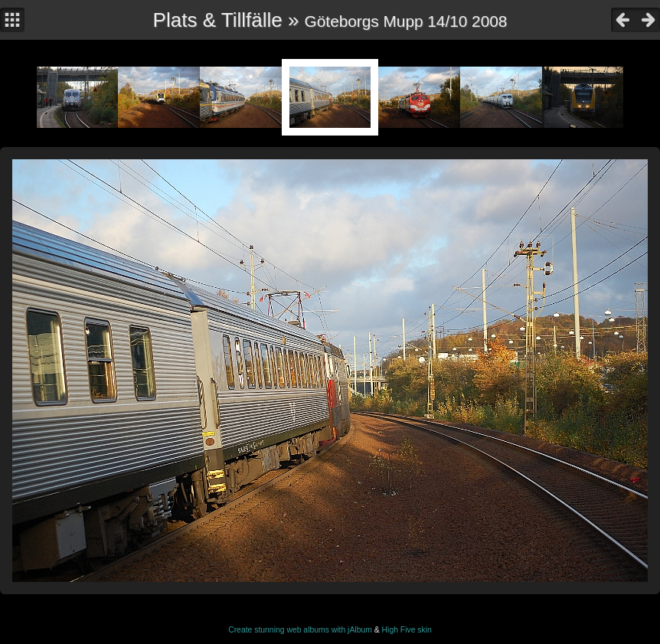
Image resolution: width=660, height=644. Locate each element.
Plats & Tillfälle (218, 20)
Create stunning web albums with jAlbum (300, 630)
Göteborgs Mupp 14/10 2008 (406, 21)
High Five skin (407, 630)
